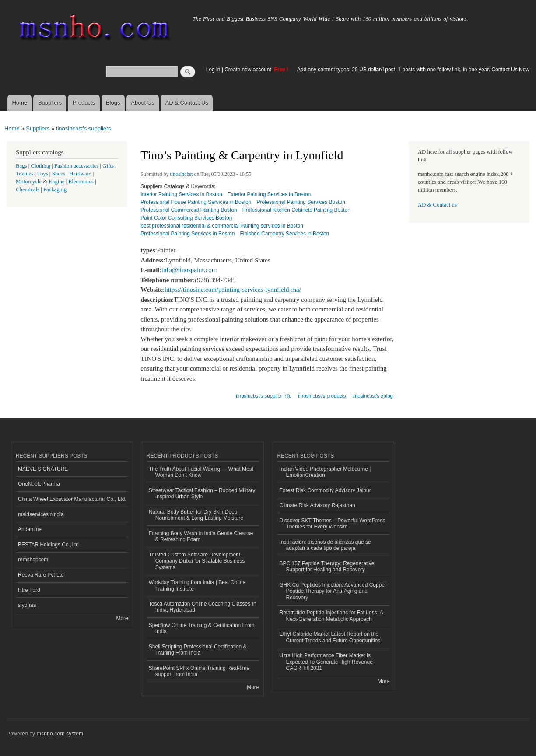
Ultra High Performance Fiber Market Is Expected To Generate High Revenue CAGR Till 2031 (326, 662)
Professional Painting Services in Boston (187, 234)
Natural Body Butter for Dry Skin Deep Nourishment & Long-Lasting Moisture (196, 515)
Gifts (108, 166)
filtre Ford (29, 590)
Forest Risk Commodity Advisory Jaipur (325, 490)
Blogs (113, 103)
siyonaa (27, 605)
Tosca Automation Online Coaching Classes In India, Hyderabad (203, 607)
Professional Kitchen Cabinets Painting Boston (296, 210)
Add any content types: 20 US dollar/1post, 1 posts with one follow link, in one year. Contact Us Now (413, 70)
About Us (142, 103)
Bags (21, 166)
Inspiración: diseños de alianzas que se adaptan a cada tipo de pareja (325, 545)
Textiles (25, 174)
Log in (213, 70)
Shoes (59, 174)
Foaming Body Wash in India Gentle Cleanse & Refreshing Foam (201, 536)
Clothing (41, 166)
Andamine (30, 529)
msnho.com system (60, 734)
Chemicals (28, 189)
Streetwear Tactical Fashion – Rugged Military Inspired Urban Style (202, 493)
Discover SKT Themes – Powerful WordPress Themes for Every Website (333, 524)
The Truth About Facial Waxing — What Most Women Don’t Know (201, 472)
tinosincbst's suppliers (84, 128)
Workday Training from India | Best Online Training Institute (197, 585)
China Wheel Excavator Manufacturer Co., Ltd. (72, 499)
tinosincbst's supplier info (264, 396)
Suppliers (50, 103)
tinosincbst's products (322, 396)
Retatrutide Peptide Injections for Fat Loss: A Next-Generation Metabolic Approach (331, 616)
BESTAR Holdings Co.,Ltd (48, 545)
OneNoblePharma (39, 484)
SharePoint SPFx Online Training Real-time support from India (199, 671)
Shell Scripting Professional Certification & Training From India (198, 650)
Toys (43, 174)
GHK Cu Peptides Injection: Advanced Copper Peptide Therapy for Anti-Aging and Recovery (333, 591)
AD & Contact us (437, 205)
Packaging (55, 189)
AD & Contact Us (187, 103)
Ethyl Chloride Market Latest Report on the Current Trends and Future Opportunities (330, 637)
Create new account (249, 70)
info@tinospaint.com (189, 270)
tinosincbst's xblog (373, 396)
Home (19, 103)
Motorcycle (29, 182)
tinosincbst (182, 174)
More (122, 618)
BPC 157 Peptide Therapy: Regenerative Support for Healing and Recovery (327, 567)
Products (84, 103)
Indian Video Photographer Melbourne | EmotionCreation (325, 472)
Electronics (81, 182)
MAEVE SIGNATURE (43, 469)
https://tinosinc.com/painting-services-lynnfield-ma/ (233, 290)
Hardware (80, 174)
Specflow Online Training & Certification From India (202, 628)
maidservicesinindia (41, 514)
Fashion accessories (76, 166)
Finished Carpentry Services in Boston (284, 234)
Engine (56, 182)
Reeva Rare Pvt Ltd (41, 575)
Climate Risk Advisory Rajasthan (317, 505)
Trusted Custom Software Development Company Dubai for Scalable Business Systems (197, 561)
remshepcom (33, 560)
